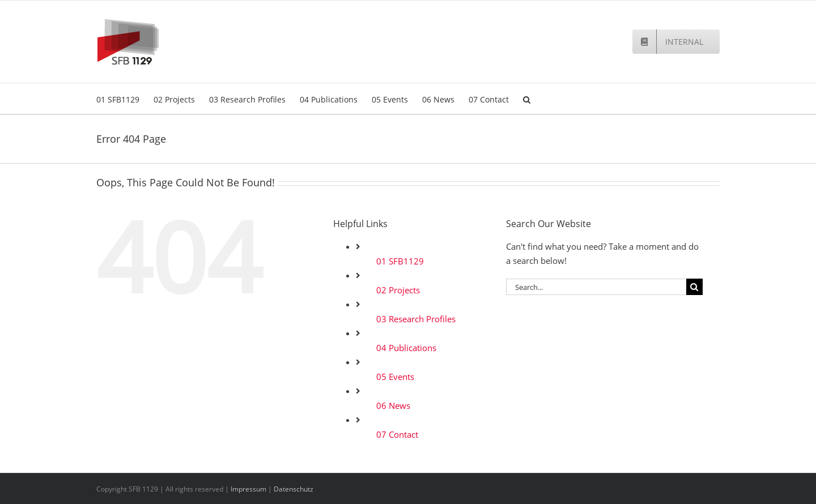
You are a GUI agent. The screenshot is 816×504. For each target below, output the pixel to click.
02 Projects (398, 290)
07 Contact (397, 434)
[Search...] (596, 287)
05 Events (395, 377)
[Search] (694, 287)
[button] (527, 99)
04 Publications (406, 348)
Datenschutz (294, 489)
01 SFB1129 (400, 261)
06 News (393, 405)
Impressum (248, 489)
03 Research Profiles (416, 319)
